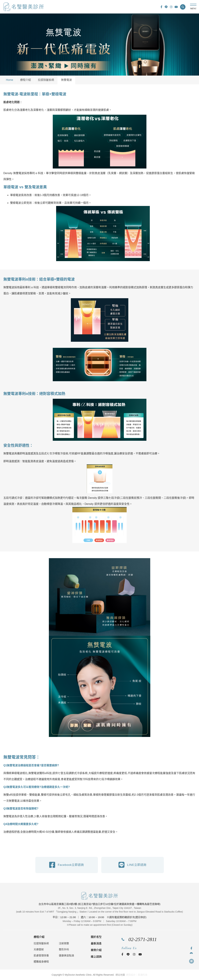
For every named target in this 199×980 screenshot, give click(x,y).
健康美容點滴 (66, 955)
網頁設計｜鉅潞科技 (137, 975)
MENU (193, 7)
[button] (183, 7)
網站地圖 (120, 975)
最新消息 (96, 943)
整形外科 (64, 949)
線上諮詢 (96, 957)
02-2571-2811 (143, 939)
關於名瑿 (96, 937)
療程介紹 (26, 80)
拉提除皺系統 (46, 80)
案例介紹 (96, 950)
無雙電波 (66, 80)
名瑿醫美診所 (24, 7)
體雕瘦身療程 (41, 962)
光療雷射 (39, 949)
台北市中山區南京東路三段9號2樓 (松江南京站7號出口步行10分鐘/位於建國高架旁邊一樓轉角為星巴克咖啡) (99, 904)
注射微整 (64, 943)
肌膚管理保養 (41, 955)
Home (10, 80)
